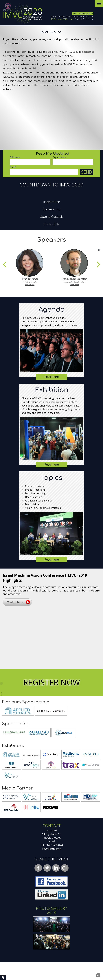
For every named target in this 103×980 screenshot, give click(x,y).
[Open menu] (99, 3)
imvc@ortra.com (51, 866)
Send (87, 172)
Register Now (52, 700)
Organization (59, 157)
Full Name (15, 157)
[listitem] (29, 285)
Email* (13, 167)
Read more (29, 303)
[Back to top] (98, 975)
